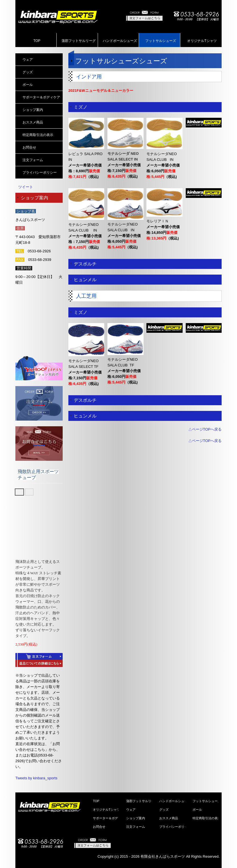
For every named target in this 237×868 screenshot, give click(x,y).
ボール (28, 85)
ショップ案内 (33, 110)
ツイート (26, 187)
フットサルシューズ (161, 41)
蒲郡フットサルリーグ (79, 41)
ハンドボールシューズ (120, 41)
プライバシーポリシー (40, 173)
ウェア (28, 60)
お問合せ (29, 147)
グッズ (28, 72)
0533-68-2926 (39, 251)
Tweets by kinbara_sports (36, 778)
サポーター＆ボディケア (41, 97)
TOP (37, 41)
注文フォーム (33, 160)
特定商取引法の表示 (38, 135)
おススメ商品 (33, 122)
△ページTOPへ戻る (205, 429)
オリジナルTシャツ (202, 41)
